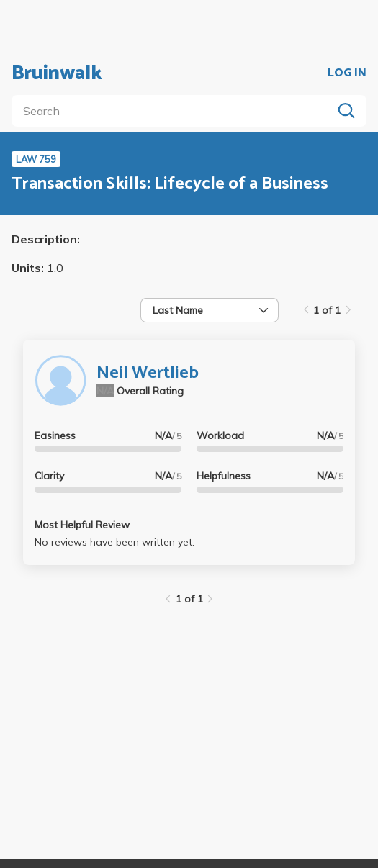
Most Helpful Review (82, 525)
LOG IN (347, 73)
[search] (175, 111)
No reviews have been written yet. (114, 542)
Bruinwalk (57, 73)
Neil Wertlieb (148, 373)
